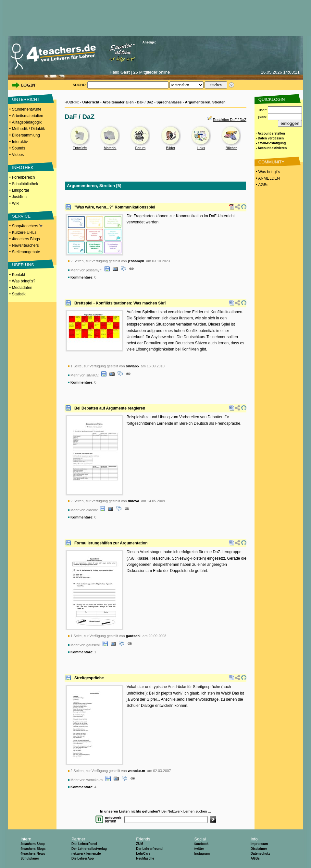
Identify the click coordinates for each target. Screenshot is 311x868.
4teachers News (33, 854)
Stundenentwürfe (27, 109)
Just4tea (19, 197)
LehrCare (143, 854)
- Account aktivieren (271, 148)
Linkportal (20, 190)
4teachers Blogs (26, 239)
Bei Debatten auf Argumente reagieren (110, 408)
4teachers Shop (32, 844)
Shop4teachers (27, 226)
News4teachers (25, 245)
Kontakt (19, 275)
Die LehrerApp (83, 858)
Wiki (16, 203)
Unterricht (91, 102)
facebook (201, 844)
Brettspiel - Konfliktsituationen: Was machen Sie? (120, 303)
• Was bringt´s (267, 172)
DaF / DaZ (145, 102)
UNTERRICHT (26, 99)
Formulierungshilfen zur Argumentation (111, 543)
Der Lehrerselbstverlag (89, 849)
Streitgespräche (89, 678)
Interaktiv (20, 142)
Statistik (19, 294)
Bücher (231, 148)
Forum (140, 148)
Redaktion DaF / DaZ (230, 120)
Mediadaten (22, 288)
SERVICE (21, 216)
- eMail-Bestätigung (271, 143)
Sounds (19, 148)
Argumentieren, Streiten (205, 102)
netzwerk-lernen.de (86, 854)
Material (110, 148)
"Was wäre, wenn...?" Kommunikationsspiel (115, 207)
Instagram (202, 854)
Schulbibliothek (25, 184)
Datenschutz (260, 854)
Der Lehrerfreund (149, 849)
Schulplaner (30, 858)
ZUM (140, 844)
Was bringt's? (24, 281)
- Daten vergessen (270, 138)
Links (201, 148)
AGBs (255, 858)
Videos (18, 155)
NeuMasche (145, 858)
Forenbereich (24, 177)
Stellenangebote (26, 252)
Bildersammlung (26, 135)
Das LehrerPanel (84, 844)
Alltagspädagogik (27, 122)
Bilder (171, 148)
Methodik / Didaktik (28, 129)
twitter (199, 849)
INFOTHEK (23, 167)
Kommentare (81, 277)
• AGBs (262, 185)
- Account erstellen (270, 133)
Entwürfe (80, 148)
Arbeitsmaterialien (28, 116)
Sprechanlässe (169, 102)
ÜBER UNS (23, 265)
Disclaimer (259, 849)
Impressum (259, 844)
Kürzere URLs (24, 232)
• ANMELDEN (267, 178)
